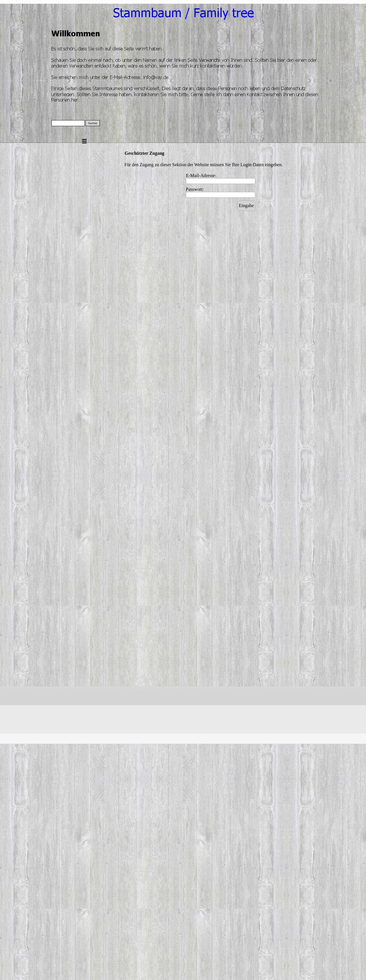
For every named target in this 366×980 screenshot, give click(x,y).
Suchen (93, 123)
